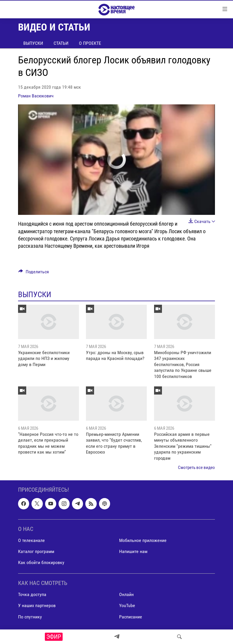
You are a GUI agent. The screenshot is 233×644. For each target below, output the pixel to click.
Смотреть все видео (196, 468)
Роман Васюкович (36, 96)
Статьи (61, 43)
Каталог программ (36, 551)
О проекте (90, 43)
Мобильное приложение (143, 540)
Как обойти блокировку (41, 562)
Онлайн (126, 595)
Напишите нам (133, 551)
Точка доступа (32, 595)
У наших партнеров (37, 606)
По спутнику (30, 617)
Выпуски (33, 43)
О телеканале (31, 540)
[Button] (34, 273)
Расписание (131, 617)
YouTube (127, 606)
